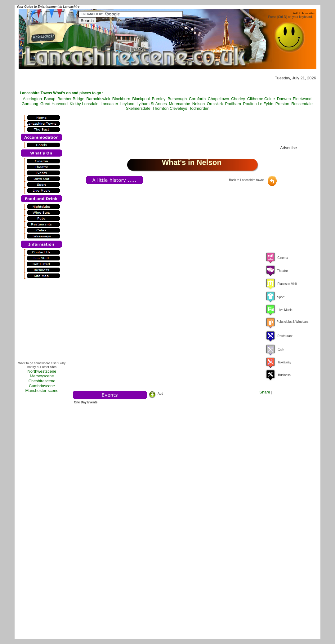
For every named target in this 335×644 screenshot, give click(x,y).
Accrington (32, 99)
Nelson (199, 104)
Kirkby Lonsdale (84, 104)
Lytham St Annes (152, 104)
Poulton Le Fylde (258, 104)
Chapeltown (219, 99)
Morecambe (179, 104)
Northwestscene (42, 371)
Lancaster (109, 104)
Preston (282, 104)
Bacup (50, 99)
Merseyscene (42, 376)
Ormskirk (215, 104)
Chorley (238, 99)
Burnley (159, 99)
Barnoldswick (98, 99)
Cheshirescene (42, 381)
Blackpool (141, 99)
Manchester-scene (42, 391)
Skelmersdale (138, 108)
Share (265, 392)
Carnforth (197, 99)
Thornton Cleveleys (170, 108)
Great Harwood (54, 104)
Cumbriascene (42, 386)
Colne (270, 99)
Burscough (177, 99)
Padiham (233, 104)
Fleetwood (302, 99)
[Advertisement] (42, 322)
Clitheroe (255, 99)
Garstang (30, 104)
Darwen (284, 99)
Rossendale (302, 104)
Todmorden (199, 108)
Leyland (127, 104)
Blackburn (121, 99)
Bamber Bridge (71, 99)
